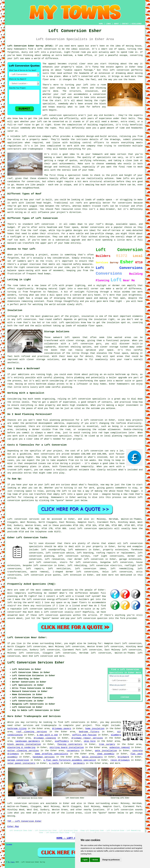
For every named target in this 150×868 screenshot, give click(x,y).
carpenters (73, 751)
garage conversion (18, 760)
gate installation (106, 751)
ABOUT (116, 24)
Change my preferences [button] (111, 860)
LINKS (108, 24)
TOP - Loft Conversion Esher (24, 821)
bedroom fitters (89, 732)
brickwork (123, 757)
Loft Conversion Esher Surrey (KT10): (31, 46)
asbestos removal (120, 747)
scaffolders (62, 741)
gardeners (79, 763)
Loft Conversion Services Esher (36, 663)
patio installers (92, 757)
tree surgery (107, 744)
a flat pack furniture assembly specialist (70, 760)
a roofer (54, 763)
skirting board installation (67, 747)
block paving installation (24, 744)
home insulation (95, 729)
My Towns (11, 862)
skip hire (90, 741)
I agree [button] (85, 860)
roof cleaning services (32, 732)
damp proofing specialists (52, 754)
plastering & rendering (21, 747)
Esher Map (13, 826)
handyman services (44, 757)
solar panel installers (21, 763)
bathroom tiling (17, 729)
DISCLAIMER (137, 24)
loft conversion (43, 656)
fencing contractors (70, 744)
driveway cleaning (45, 738)
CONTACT (125, 24)
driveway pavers (62, 729)
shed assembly (106, 754)
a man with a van (47, 735)
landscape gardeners (28, 741)
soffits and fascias (84, 735)
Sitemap (9, 845)
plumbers (116, 735)
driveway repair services (87, 738)
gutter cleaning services (23, 751)
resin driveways (120, 760)
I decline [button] (95, 860)
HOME (101, 24)
